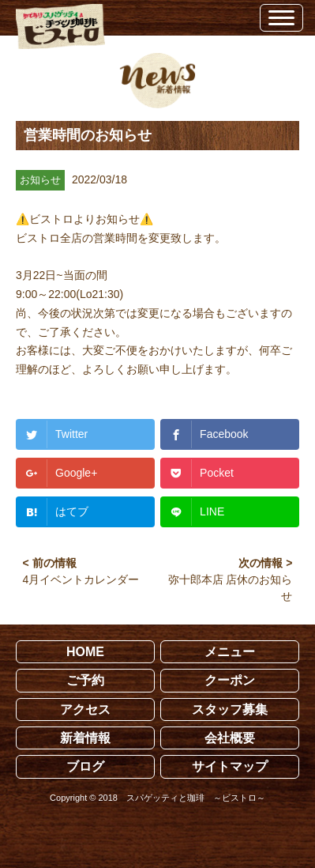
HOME (85, 652)
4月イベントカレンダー (81, 579)
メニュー (230, 652)
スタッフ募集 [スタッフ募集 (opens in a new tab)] (230, 709)
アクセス (85, 709)
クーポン (230, 680)
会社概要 (230, 738)
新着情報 (85, 738)
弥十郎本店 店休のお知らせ (231, 588)
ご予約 (85, 680)
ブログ (85, 766)
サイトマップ (230, 766)
